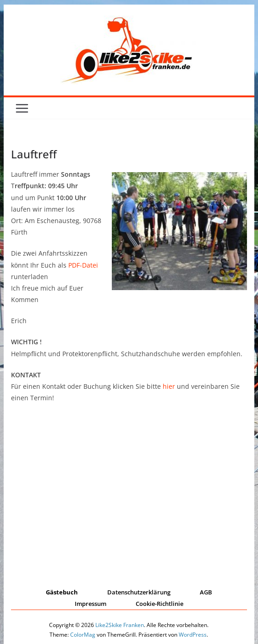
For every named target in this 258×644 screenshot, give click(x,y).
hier (169, 386)
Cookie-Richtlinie (159, 604)
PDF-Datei (83, 265)
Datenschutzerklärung (139, 592)
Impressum (91, 604)
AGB (206, 592)
